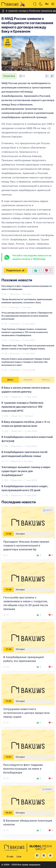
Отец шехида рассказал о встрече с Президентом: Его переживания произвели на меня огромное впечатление (27, 316)
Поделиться (16, 270)
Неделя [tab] (28, 380)
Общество (16, 397)
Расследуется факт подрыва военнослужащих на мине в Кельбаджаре (23, 769)
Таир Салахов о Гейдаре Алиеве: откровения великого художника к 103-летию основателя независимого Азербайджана (25, 332)
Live (19, 857)
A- (47, 76)
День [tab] (10, 380)
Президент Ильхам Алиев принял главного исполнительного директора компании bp (26, 545)
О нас (10, 857)
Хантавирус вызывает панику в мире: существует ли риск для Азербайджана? (26, 471)
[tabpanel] (28, 441)
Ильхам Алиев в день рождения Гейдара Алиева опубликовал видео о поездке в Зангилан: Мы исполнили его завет (26, 362)
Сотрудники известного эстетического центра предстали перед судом (26, 713)
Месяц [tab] (46, 380)
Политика (9, 76)
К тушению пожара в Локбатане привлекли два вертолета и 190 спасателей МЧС (22, 407)
